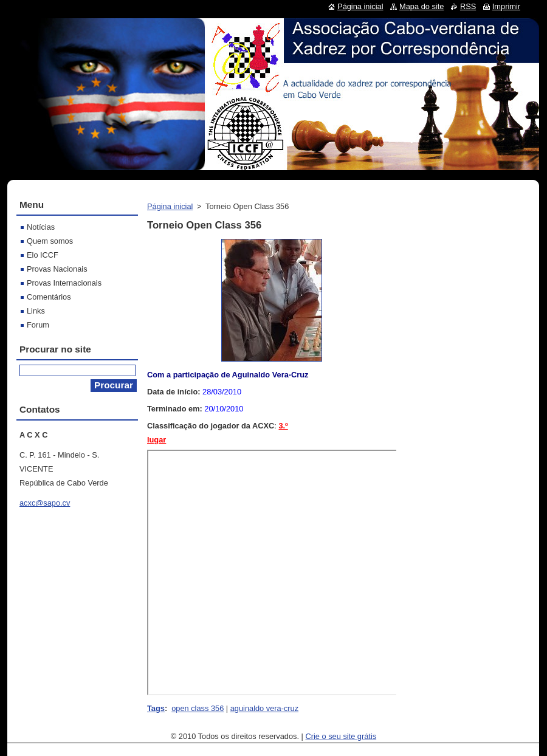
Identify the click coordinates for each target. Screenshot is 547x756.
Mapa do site (421, 6)
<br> (273, 572)
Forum (38, 325)
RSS (468, 6)
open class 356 (198, 708)
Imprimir (506, 6)
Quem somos (50, 241)
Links (36, 311)
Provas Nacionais (57, 269)
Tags (156, 708)
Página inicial (170, 206)
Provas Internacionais (64, 283)
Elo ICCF (43, 255)
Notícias (41, 227)
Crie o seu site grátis (341, 736)
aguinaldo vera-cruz (264, 708)
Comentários (49, 297)
